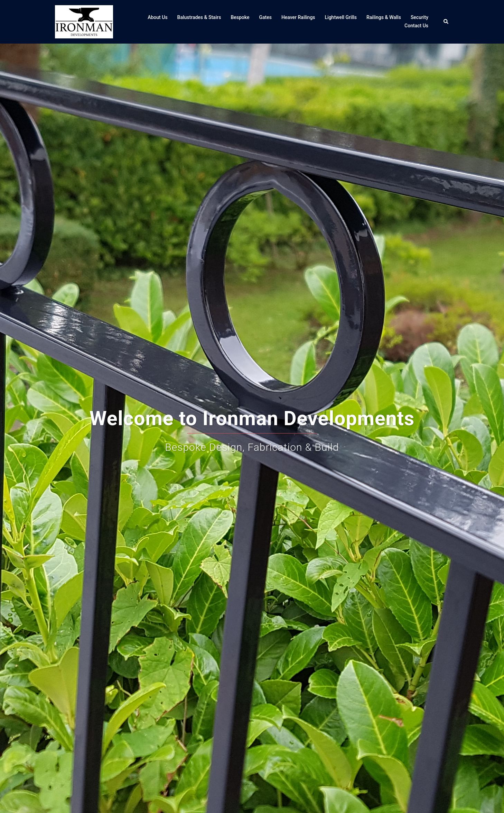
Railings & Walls (384, 17)
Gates (265, 17)
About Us (157, 17)
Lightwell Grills (341, 17)
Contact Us (416, 26)
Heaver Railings (298, 17)
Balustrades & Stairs (199, 17)
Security (419, 17)
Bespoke (240, 17)
